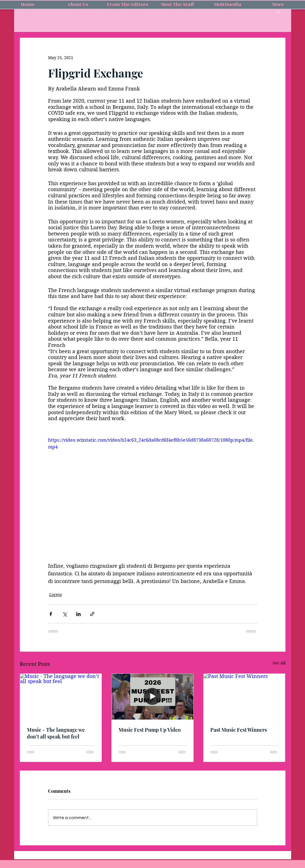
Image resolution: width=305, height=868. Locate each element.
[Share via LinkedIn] (78, 614)
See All (279, 663)
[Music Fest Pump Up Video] (152, 697)
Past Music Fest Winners (239, 730)
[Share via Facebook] (51, 614)
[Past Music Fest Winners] (244, 697)
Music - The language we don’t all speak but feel (56, 733)
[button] (278, 12)
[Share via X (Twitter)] (65, 614)
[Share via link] (92, 614)
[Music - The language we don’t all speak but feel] (61, 697)
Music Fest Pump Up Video (150, 730)
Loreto (56, 595)
